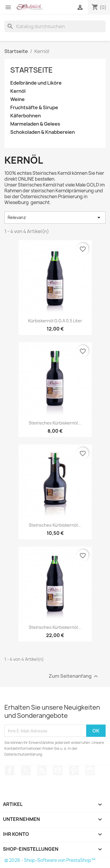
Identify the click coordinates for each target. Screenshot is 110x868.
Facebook (10, 771)
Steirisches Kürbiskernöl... (55, 423)
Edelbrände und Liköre (36, 83)
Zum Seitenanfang (74, 676)
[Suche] (55, 26)
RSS (42, 771)
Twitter (26, 771)
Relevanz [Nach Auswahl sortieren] (55, 218)
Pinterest (74, 771)
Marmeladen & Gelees (35, 124)
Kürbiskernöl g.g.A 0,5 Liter (55, 321)
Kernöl (18, 91)
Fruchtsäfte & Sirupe (34, 108)
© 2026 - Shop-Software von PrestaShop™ (50, 860)
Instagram (90, 771)
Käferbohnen (26, 116)
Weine (17, 99)
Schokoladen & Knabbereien (43, 132)
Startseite (32, 70)
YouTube (58, 771)
